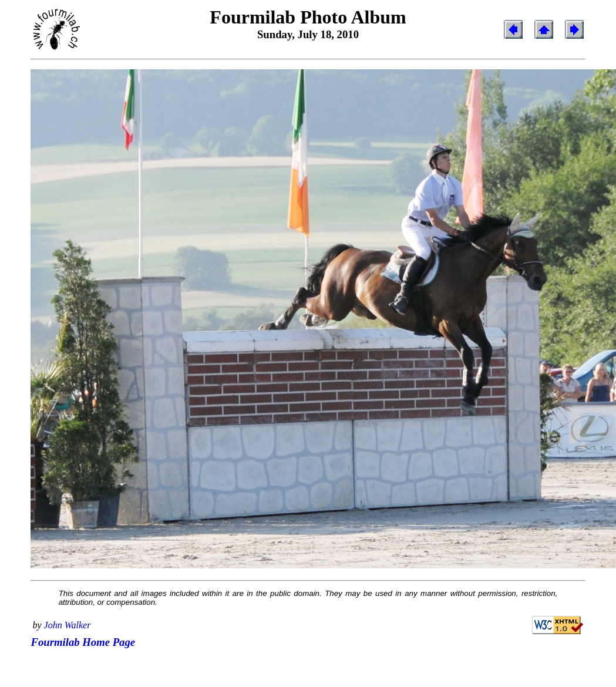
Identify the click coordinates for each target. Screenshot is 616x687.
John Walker (68, 625)
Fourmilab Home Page (83, 642)
